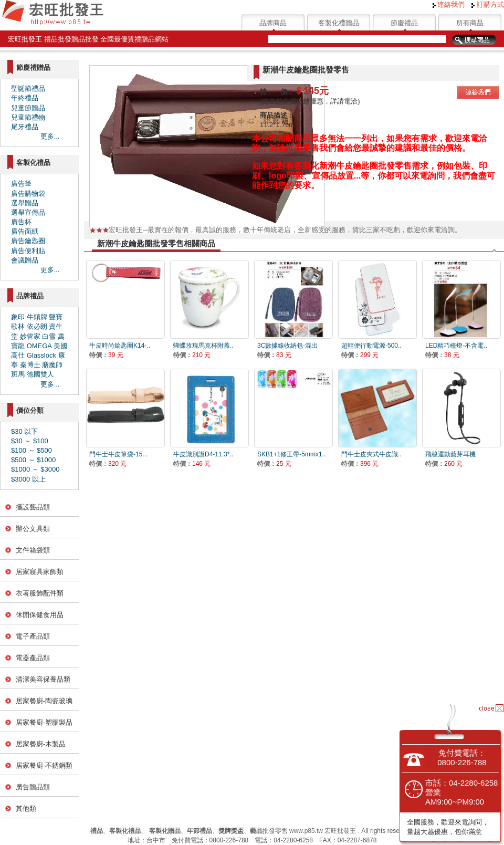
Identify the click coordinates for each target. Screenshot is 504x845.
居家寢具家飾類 (40, 572)
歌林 (18, 326)
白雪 (49, 336)
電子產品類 (33, 636)
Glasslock (41, 355)
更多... (50, 136)
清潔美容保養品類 (43, 679)
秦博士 (30, 365)
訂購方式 (488, 4)
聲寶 (56, 317)
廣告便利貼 (28, 251)
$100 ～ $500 (31, 450)
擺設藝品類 (33, 507)
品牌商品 (273, 23)
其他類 (26, 809)
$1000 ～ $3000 (35, 469)
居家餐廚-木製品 (41, 744)
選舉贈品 (25, 203)
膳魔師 (52, 365)
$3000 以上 (28, 479)
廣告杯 (21, 222)
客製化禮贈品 (339, 23)
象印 (18, 317)
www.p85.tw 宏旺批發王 (323, 831)
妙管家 (30, 336)
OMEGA (39, 346)
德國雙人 (40, 374)
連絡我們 (449, 4)
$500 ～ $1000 (33, 460)
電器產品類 (33, 658)
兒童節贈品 (28, 108)
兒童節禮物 (28, 117)
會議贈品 (25, 260)
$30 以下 (24, 431)
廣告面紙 (25, 231)
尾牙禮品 (25, 127)
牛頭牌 (37, 317)
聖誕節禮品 (28, 88)
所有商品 (470, 23)
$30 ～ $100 (30, 441)
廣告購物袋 (28, 194)
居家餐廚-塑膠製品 (44, 722)
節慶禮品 (404, 23)
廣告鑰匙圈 (28, 241)
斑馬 (18, 374)
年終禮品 (25, 98)
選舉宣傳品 (28, 212)
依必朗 (37, 326)
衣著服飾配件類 (40, 593)
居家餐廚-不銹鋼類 (44, 765)
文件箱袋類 (33, 550)
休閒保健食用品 (40, 615)
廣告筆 (21, 184)
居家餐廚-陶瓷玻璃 (44, 701)
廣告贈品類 (33, 787)
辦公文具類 (33, 529)
